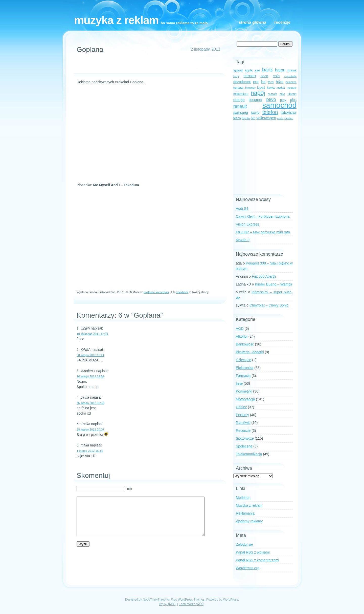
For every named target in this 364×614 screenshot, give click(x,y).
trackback (182, 292)
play (283, 100)
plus (293, 100)
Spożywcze (245, 438)
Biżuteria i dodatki (250, 352)
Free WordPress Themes (188, 600)
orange (239, 100)
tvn (253, 118)
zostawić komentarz (156, 292)
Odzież (241, 407)
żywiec (289, 118)
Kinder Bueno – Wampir (274, 284)
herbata (238, 87)
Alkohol (242, 336)
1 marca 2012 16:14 (90, 451)
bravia (292, 70)
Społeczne (244, 446)
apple (249, 70)
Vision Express (247, 224)
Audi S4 (242, 209)
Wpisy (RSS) (168, 604)
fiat (263, 82)
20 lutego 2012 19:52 (90, 376)
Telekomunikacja (249, 454)
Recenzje (282, 22)
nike (282, 94)
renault (240, 106)
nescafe (272, 94)
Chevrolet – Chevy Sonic (269, 305)
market (281, 88)
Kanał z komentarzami (257, 560)
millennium (241, 94)
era (256, 82)
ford (271, 82)
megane (292, 88)
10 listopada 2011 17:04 (92, 334)
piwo (271, 99)
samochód (279, 105)
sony (255, 112)
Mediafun (243, 498)
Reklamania (245, 513)
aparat (238, 70)
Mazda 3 (243, 240)
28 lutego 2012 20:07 (90, 429)
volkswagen (266, 118)
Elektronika (245, 368)
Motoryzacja (245, 399)
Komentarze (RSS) (191, 604)
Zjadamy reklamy (249, 521)
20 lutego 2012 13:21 (90, 355)
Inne (239, 383)
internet (250, 87)
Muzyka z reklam (116, 20)
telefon (270, 112)
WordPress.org (248, 568)
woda (280, 118)
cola (276, 76)
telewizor (289, 112)
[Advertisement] (148, 66)
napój (258, 93)
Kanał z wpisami (253, 552)
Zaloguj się (244, 544)
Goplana (90, 49)
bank (267, 70)
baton (280, 70)
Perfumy (242, 415)
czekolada (290, 76)
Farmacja (243, 376)
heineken (291, 82)
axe (257, 70)
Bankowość (245, 344)
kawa (271, 87)
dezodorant (242, 82)
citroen (250, 76)
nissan (292, 94)
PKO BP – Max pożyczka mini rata (263, 232)
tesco (237, 118)
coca (264, 76)
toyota (246, 118)
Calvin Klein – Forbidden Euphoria (263, 216)
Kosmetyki (244, 391)
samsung (241, 113)
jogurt (261, 88)
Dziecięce (244, 360)
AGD (240, 329)
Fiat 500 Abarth (264, 276)
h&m (279, 82)
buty (236, 76)
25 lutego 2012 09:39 (90, 403)
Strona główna (253, 22)
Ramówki (243, 423)
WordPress (231, 600)
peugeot (256, 100)
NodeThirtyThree (154, 600)
